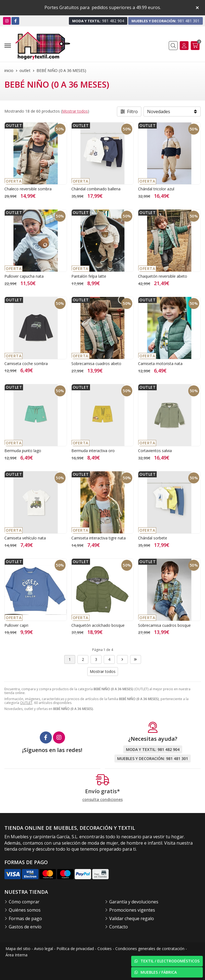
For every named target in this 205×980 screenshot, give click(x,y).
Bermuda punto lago (23, 451)
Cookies (105, 949)
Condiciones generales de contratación (150, 949)
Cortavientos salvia (155, 451)
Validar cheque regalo (132, 918)
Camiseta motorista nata (160, 364)
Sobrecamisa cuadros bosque (164, 625)
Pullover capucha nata (24, 276)
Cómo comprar (24, 902)
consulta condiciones (103, 800)
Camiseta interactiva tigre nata (99, 538)
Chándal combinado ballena (96, 189)
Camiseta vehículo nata (25, 538)
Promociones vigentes (132, 910)
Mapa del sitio (18, 949)
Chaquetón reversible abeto (163, 276)
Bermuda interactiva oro (93, 451)
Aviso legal (43, 949)
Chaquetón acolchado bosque (98, 625)
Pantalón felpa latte (89, 276)
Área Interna (16, 955)
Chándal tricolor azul (156, 189)
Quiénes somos (25, 910)
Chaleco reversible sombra (28, 189)
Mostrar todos (75, 111)
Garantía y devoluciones (134, 902)
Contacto (119, 927)
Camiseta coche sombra (26, 364)
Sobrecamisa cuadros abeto (96, 364)
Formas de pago (25, 918)
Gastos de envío (25, 927)
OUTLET (26, 703)
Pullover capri (16, 625)
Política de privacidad (75, 949)
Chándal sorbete (153, 538)
